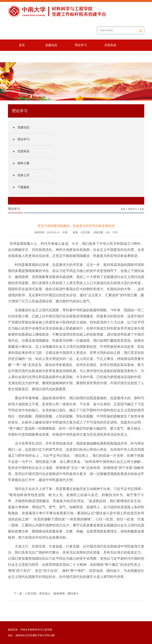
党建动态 (51, 45)
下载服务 (83, 56)
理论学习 (81, 45)
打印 (115, 232)
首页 (22, 45)
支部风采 (110, 45)
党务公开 (53, 56)
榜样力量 (24, 56)
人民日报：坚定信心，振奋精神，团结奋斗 (52, 593)
